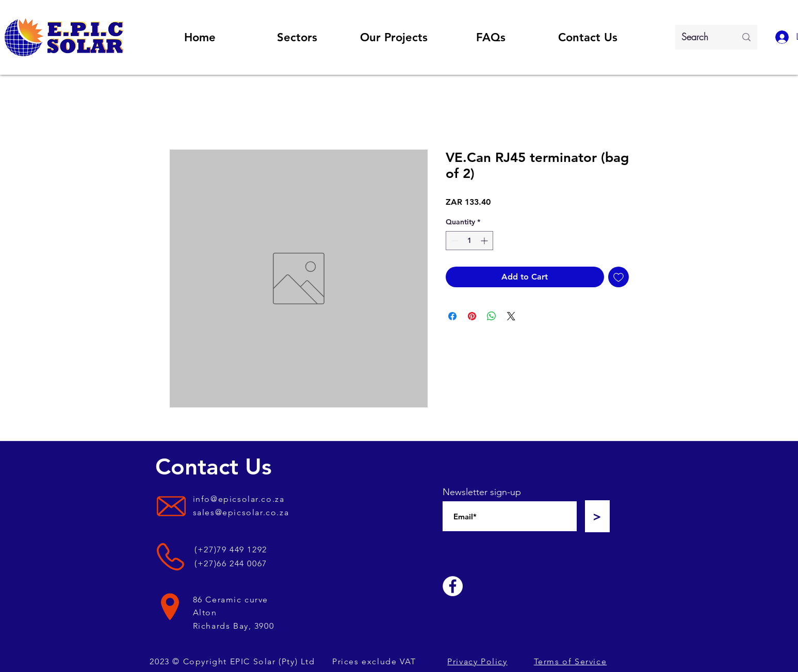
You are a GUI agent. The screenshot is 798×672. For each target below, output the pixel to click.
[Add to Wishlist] (618, 277)
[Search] (701, 37)
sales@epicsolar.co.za (241, 512)
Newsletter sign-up (482, 492)
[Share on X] (511, 316)
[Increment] (485, 241)
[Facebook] (453, 586)
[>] (597, 516)
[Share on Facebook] (452, 316)
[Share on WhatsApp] (492, 316)
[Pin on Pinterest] (472, 316)
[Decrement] (454, 241)
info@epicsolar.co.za (239, 499)
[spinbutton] (469, 241)
